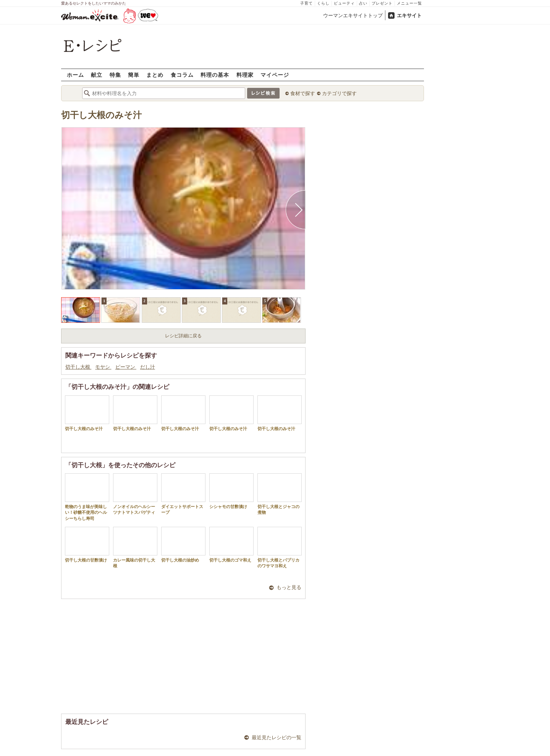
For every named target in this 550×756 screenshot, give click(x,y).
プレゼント (382, 3)
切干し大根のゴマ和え (231, 545)
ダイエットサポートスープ (183, 494)
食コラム (182, 75)
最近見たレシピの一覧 (277, 737)
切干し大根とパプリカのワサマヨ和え (280, 547)
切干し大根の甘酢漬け (87, 545)
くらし (323, 3)
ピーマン (126, 367)
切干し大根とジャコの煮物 (280, 494)
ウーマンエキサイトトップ (353, 15)
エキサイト (409, 15)
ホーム (75, 75)
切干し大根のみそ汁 (101, 115)
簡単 (134, 75)
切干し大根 (78, 367)
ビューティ (344, 3)
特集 (115, 75)
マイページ (275, 75)
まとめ (155, 75)
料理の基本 (215, 75)
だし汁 (148, 367)
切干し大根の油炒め (183, 545)
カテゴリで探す (339, 93)
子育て (307, 3)
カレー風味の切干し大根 (135, 547)
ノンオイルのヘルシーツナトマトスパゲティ (135, 494)
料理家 (245, 75)
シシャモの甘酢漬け (231, 491)
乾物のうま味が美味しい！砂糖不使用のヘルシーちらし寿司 (87, 497)
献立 (97, 75)
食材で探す (303, 93)
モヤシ (103, 367)
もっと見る (289, 587)
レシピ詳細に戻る (183, 336)
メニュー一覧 (409, 3)
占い (363, 3)
